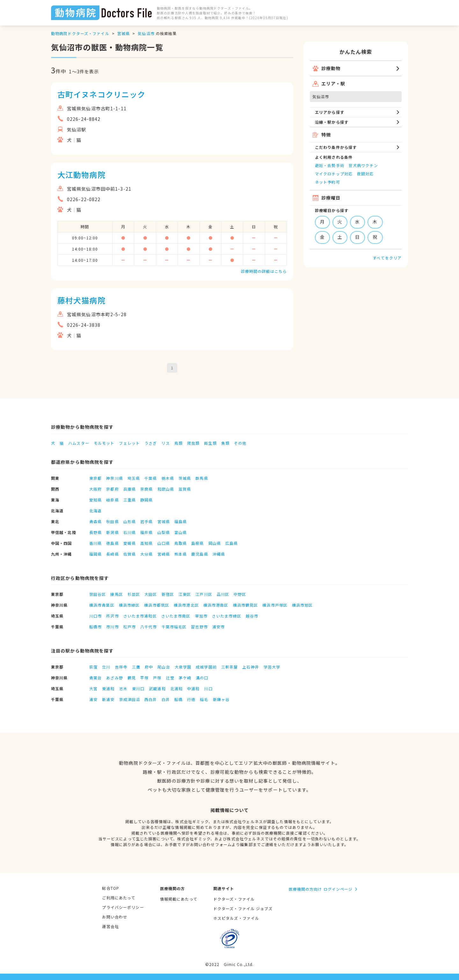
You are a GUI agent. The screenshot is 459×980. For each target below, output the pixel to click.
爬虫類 (193, 443)
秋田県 (112, 521)
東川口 (138, 688)
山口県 (164, 543)
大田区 (151, 594)
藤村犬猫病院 (81, 300)
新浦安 (108, 699)
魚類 (225, 443)
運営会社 (110, 926)
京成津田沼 (130, 699)
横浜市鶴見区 (246, 605)
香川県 (95, 543)
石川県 (130, 532)
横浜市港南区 (216, 605)
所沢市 (112, 616)
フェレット (129, 443)
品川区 (223, 594)
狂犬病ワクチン (363, 165)
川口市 (95, 616)
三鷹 (136, 667)
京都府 (112, 489)
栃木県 (168, 478)
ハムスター (79, 443)
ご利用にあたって (119, 898)
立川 (106, 667)
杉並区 (134, 594)
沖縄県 (219, 554)
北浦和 (176, 688)
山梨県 (164, 532)
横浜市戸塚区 (275, 605)
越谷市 (252, 616)
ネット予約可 (328, 182)
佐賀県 (130, 554)
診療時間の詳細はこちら (264, 271)
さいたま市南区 (176, 616)
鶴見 (132, 678)
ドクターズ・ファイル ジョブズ (243, 908)
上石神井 (251, 667)
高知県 (146, 543)
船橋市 (95, 627)
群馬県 (202, 478)
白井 (166, 699)
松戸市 (130, 627)
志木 (123, 688)
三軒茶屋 (229, 667)
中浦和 (193, 688)
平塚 (144, 678)
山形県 (130, 521)
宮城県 (124, 33)
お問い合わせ (115, 917)
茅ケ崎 (185, 678)
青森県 (95, 521)
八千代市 (149, 627)
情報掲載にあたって (179, 899)
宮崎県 (164, 554)
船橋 (178, 699)
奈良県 (146, 489)
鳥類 (178, 443)
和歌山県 (166, 489)
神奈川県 (114, 478)
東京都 (95, 478)
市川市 (112, 627)
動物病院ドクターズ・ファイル (80, 33)
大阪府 (95, 489)
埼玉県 (134, 478)
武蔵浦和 (157, 688)
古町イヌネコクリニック (101, 94)
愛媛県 (130, 543)
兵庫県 (130, 489)
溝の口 (202, 678)
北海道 (95, 511)
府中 (149, 667)
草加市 (201, 616)
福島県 (181, 521)
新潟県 (112, 532)
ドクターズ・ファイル (234, 899)
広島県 (232, 543)
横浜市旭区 (302, 605)
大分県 (146, 554)
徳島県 (112, 543)
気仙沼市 (146, 33)
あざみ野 (114, 678)
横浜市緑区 (129, 605)
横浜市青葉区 (102, 605)
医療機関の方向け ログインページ (321, 889)
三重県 (130, 500)
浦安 (93, 699)
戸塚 (157, 678)
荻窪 (93, 667)
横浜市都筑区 (157, 605)
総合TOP (111, 888)
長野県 (95, 532)
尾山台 (164, 667)
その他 (240, 443)
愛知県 (95, 500)
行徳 (191, 699)
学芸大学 (272, 667)
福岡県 (95, 554)
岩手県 (146, 521)
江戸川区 (204, 594)
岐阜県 (112, 500)
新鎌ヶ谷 (221, 699)
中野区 (240, 594)
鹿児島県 (200, 554)
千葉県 (151, 478)
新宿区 (168, 594)
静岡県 (146, 500)
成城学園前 (206, 667)
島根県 (197, 543)
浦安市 (219, 627)
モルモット (104, 443)
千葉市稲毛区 (174, 627)
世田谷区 (98, 594)
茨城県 (185, 478)
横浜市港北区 (186, 605)
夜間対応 (365, 174)
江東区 (185, 594)
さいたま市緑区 (227, 616)
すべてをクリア (387, 258)
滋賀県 (185, 489)
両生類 (210, 443)
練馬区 (117, 594)
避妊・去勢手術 (330, 165)
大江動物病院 (81, 175)
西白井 (151, 699)
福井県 (146, 532)
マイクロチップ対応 (334, 174)
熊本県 (181, 554)
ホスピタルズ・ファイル (236, 918)
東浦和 (108, 688)
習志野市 (199, 627)
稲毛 (204, 699)
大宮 (93, 688)
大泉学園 (183, 667)
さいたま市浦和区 (140, 616)
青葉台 (95, 678)
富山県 (181, 532)
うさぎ (151, 443)
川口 (208, 688)
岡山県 (215, 543)
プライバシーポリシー (123, 907)
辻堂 (170, 678)
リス (165, 443)
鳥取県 (181, 543)
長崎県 (112, 554)
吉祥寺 (121, 667)
